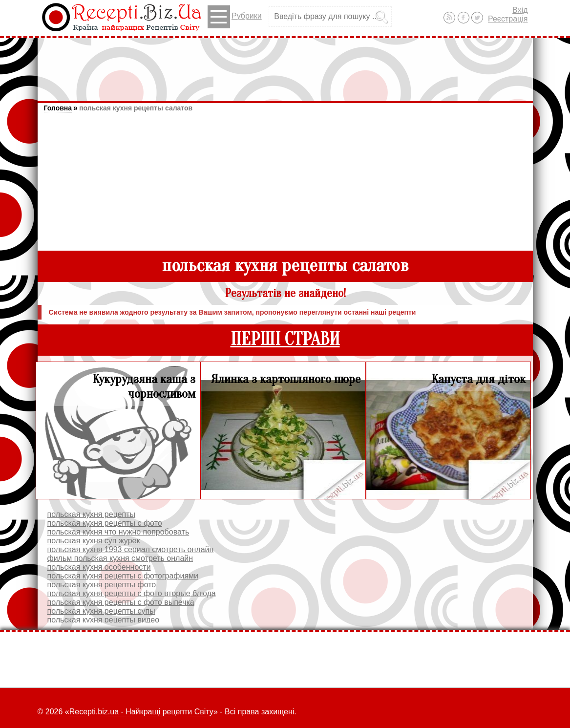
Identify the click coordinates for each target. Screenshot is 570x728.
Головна (58, 108)
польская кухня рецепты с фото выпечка (121, 602)
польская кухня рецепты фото (102, 585)
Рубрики (235, 17)
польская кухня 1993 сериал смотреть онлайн (131, 549)
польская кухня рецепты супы (101, 611)
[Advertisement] (285, 65)
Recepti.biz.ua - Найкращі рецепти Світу (141, 712)
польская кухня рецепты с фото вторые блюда (132, 593)
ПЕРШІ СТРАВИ (285, 339)
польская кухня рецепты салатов (136, 108)
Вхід (520, 10)
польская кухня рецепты (92, 514)
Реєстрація (508, 19)
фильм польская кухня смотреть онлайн (120, 558)
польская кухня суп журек (94, 541)
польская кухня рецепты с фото (105, 523)
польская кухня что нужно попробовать (118, 532)
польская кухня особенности (99, 567)
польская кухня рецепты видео (104, 620)
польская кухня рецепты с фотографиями (123, 576)
